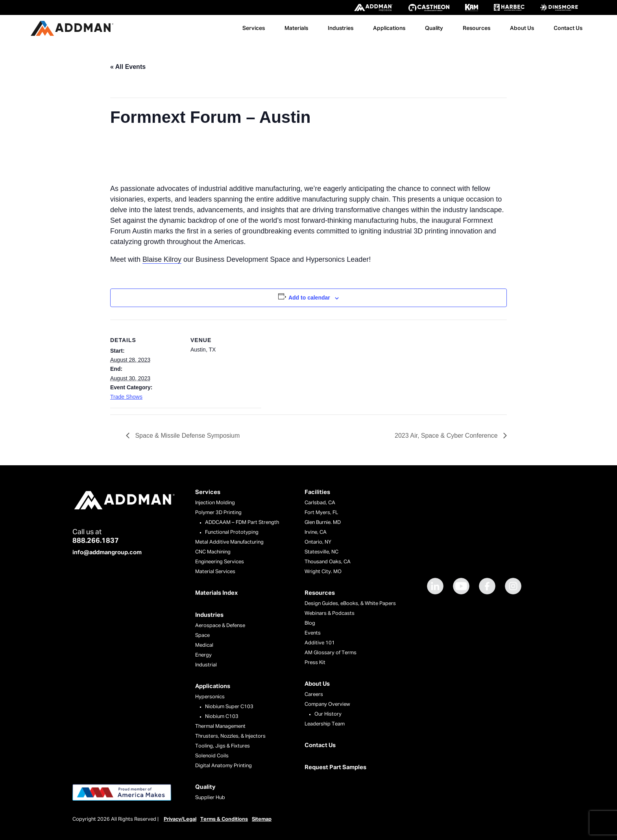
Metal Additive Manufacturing (229, 542)
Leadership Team (325, 724)
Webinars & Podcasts (330, 613)
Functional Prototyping (232, 532)
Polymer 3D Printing (218, 513)
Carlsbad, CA (320, 503)
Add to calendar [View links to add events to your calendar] (309, 298)
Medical (204, 645)
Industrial (206, 665)
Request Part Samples (335, 767)
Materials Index (216, 593)
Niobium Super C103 (229, 707)
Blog (310, 623)
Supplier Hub (210, 798)
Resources (477, 28)
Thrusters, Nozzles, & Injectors (230, 736)
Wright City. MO (323, 572)
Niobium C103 (222, 717)
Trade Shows (126, 397)
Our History (328, 714)
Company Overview (327, 704)
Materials (296, 28)
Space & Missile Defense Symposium (187, 436)
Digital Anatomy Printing (224, 766)
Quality (434, 28)
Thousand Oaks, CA (328, 562)
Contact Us (568, 28)
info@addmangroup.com (107, 552)
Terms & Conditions (224, 819)
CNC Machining (213, 552)
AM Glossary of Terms (331, 653)
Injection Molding (215, 503)
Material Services (215, 572)
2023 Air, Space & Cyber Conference (447, 436)
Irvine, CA (316, 532)
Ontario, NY (318, 542)
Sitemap (262, 819)
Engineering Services (220, 562)
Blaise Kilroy (162, 259)
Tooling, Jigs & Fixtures (223, 746)
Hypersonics (210, 697)
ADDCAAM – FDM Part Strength (242, 523)
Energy (203, 655)
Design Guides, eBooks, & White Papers (350, 604)
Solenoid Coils (212, 756)
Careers (314, 695)
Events (313, 633)
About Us (522, 28)
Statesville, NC (321, 552)
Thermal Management (220, 726)
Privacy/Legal (180, 819)
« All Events (128, 67)
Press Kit (315, 663)
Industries (341, 28)
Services (254, 28)
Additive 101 (320, 643)
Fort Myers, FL (321, 513)
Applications (389, 28)
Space (202, 636)
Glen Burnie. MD (323, 523)
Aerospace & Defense (220, 626)
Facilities (317, 492)
